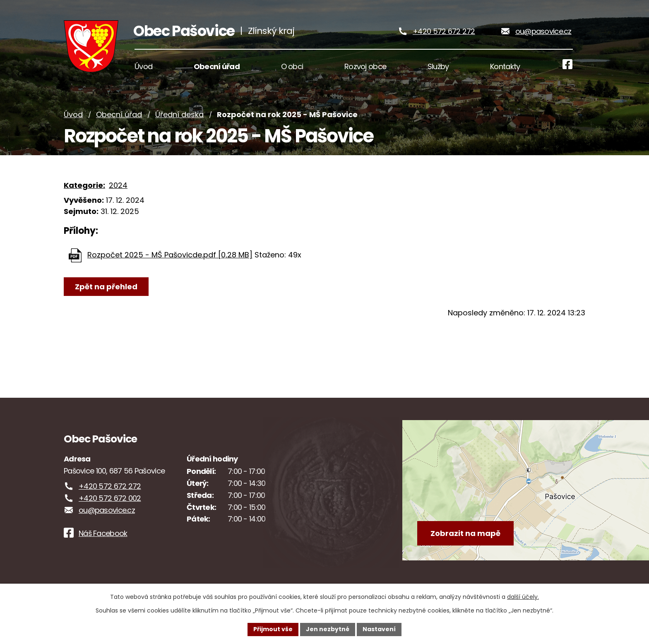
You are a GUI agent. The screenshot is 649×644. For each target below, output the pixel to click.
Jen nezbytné (328, 629)
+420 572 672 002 (110, 501)
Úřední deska (179, 117)
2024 (118, 187)
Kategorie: (84, 187)
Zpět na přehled (106, 289)
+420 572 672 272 (444, 32)
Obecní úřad (119, 117)
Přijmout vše (273, 629)
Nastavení (379, 629)
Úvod (73, 117)
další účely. (523, 597)
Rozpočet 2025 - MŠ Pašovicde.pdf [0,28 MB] (170, 257)
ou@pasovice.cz (543, 32)
